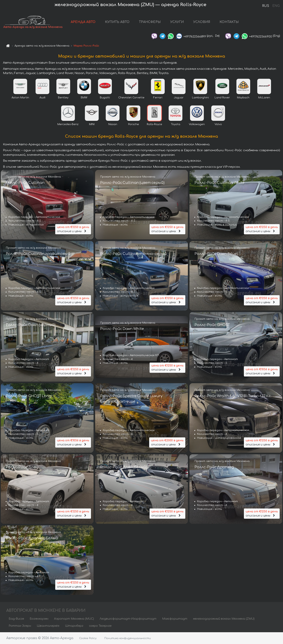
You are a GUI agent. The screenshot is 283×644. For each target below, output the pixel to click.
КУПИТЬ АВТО (117, 22)
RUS (266, 6)
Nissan (113, 124)
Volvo (218, 124)
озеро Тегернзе (100, 626)
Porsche (134, 124)
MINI (92, 124)
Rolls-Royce (154, 124)
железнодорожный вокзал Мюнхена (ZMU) (224, 619)
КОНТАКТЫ (229, 22)
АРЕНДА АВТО (83, 22)
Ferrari (158, 98)
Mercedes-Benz (68, 124)
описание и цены (73, 229)
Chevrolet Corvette (131, 98)
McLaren (264, 98)
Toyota (176, 124)
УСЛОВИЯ (202, 22)
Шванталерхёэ (48, 626)
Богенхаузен (39, 619)
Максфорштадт (175, 619)
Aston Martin (20, 98)
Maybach (243, 98)
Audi (42, 98)
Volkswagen (197, 124)
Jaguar (179, 98)
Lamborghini (200, 98)
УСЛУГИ (177, 22)
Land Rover (222, 98)
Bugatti (105, 98)
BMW (84, 98)
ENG (276, 6)
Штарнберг (74, 626)
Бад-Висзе (16, 619)
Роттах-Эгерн (20, 626)
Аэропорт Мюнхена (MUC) (74, 619)
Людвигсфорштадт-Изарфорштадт (128, 619)
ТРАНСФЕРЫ (150, 22)
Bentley (63, 98)
